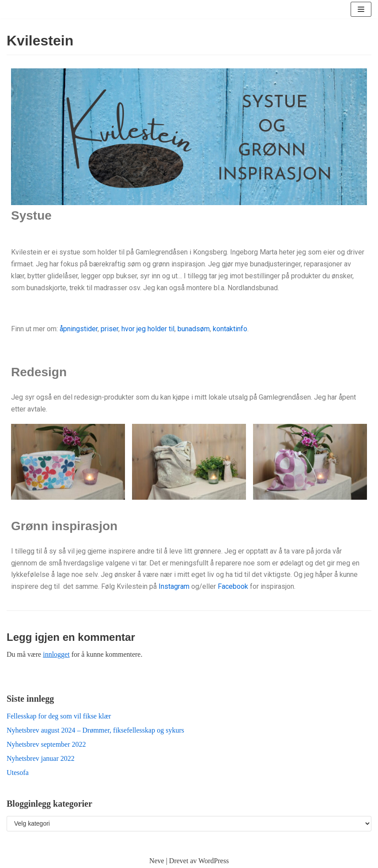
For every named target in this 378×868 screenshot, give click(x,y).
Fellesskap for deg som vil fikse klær (59, 716)
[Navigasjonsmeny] (361, 9)
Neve (157, 861)
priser (109, 329)
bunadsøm (194, 329)
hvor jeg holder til (148, 329)
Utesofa (18, 773)
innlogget (56, 654)
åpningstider (79, 329)
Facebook (233, 586)
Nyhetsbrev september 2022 (46, 744)
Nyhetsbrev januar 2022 (41, 758)
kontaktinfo (230, 329)
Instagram (174, 586)
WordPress (214, 861)
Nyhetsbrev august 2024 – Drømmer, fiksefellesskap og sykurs (95, 730)
